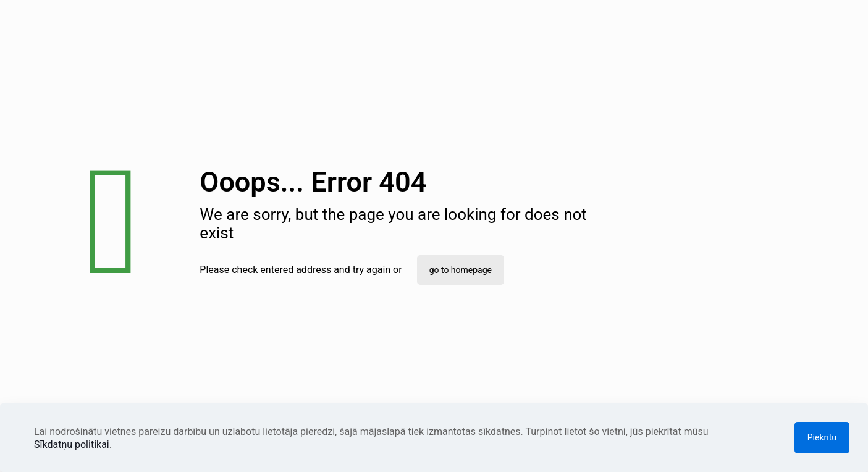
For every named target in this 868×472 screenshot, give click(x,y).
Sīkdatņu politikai (72, 445)
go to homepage (461, 270)
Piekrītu (822, 437)
